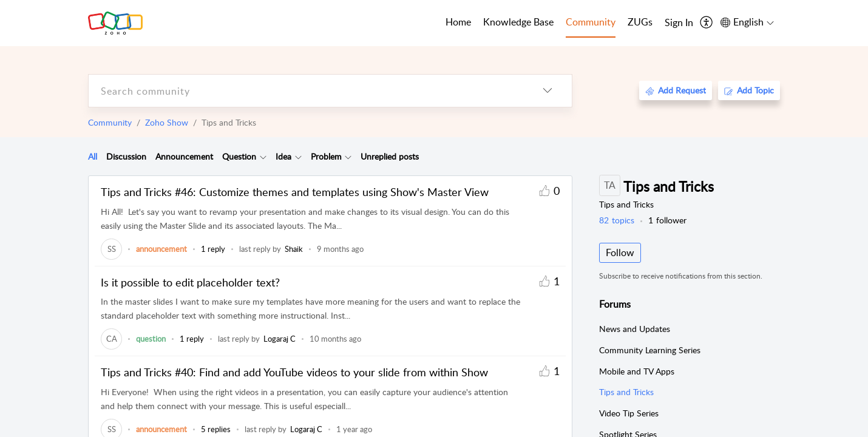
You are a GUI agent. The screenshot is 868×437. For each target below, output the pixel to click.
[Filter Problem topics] (348, 157)
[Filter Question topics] (263, 157)
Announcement (184, 156)
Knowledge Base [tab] (518, 22)
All (93, 156)
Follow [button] (620, 252)
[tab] (93, 157)
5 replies (216, 429)
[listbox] (548, 91)
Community (110, 122)
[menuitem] (679, 23)
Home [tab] (458, 22)
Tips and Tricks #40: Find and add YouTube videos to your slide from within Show (294, 372)
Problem (326, 156)
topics (617, 220)
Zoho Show (167, 122)
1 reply (213, 249)
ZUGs (640, 22)
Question (239, 156)
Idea (283, 156)
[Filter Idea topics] (298, 157)
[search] (306, 91)
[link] (111, 249)
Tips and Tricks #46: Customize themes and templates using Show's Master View (295, 192)
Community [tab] (591, 22)
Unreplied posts (390, 156)
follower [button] (667, 220)
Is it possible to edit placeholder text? (190, 282)
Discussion (126, 156)
